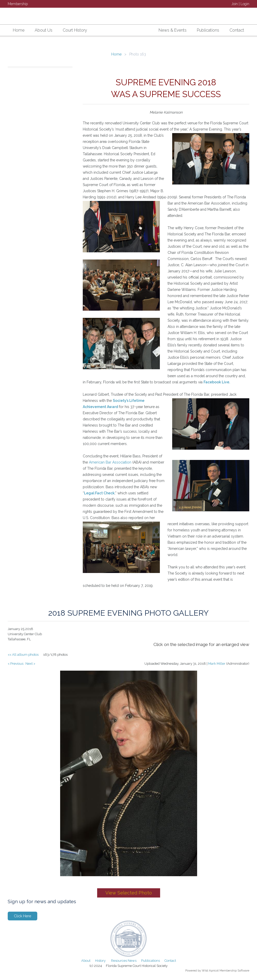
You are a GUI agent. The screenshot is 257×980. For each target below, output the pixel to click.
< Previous (16, 664)
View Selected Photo (129, 893)
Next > (30, 664)
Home (116, 54)
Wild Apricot (210, 970)
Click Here (22, 916)
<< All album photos (23, 655)
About (86, 961)
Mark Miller (217, 664)
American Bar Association (110, 462)
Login (245, 4)
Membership (18, 4)
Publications (150, 961)
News (132, 961)
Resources (119, 961)
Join (235, 4)
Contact (170, 961)
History (100, 961)
